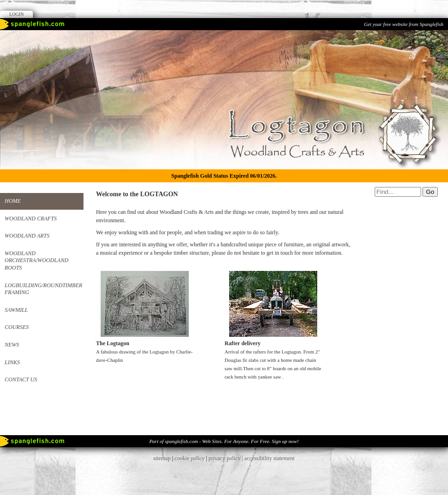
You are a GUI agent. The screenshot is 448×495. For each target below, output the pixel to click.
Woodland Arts (27, 236)
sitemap (162, 458)
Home (13, 201)
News (12, 345)
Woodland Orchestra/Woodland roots (36, 260)
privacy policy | (227, 458)
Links (12, 362)
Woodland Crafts (31, 219)
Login (16, 14)
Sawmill (16, 310)
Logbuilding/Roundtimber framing (43, 289)
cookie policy (189, 458)
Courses (17, 327)
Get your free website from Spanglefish (404, 24)
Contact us (21, 379)
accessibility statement (269, 458)
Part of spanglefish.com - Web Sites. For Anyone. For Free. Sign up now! (224, 441)
